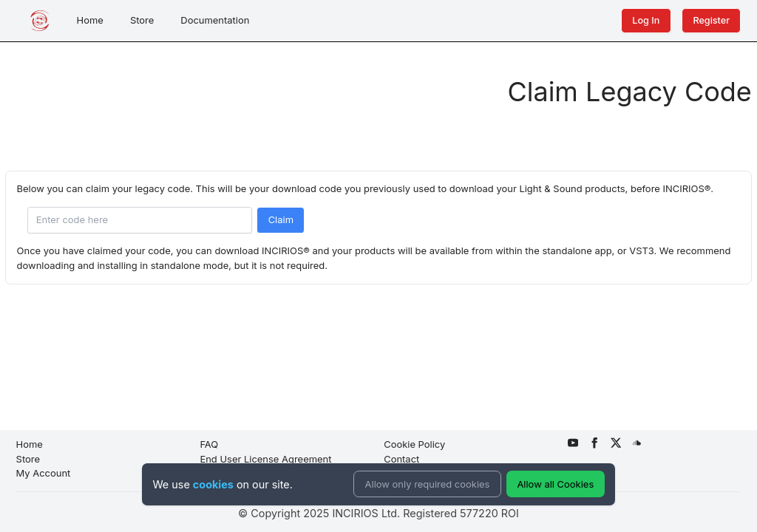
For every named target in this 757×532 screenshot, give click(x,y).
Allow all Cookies (555, 484)
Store (142, 20)
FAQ (209, 444)
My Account (44, 473)
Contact (401, 459)
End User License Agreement (265, 459)
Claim (281, 219)
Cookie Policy (414, 444)
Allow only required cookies (428, 484)
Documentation (215, 20)
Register (711, 20)
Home (90, 20)
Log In (646, 20)
